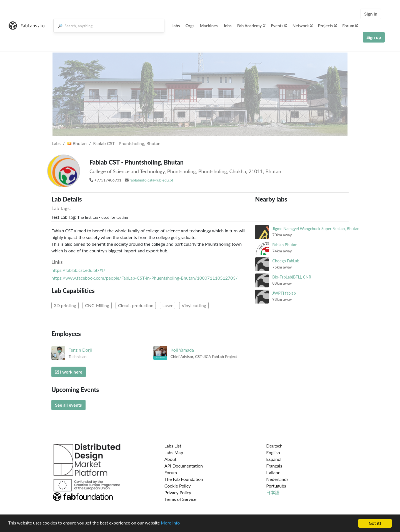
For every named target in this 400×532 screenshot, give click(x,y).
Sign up (374, 37)
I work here (69, 372)
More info (171, 529)
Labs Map (174, 452)
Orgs (190, 26)
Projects (327, 26)
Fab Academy (251, 26)
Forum (350, 26)
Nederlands (277, 479)
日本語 (273, 492)
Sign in (371, 14)
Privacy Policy (178, 492)
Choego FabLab (286, 261)
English (273, 452)
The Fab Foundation (184, 479)
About (171, 459)
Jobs (227, 26)
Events (279, 26)
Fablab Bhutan (285, 245)
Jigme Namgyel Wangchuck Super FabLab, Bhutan (316, 229)
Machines (209, 26)
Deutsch (274, 446)
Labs (176, 26)
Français (274, 466)
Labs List (173, 446)
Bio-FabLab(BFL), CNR (292, 277)
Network (302, 26)
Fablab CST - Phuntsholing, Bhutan (127, 143)
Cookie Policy (178, 486)
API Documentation (184, 466)
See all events (68, 405)
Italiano (273, 472)
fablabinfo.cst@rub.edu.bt (151, 180)
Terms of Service (180, 499)
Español (274, 459)
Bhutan (77, 143)
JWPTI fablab (284, 293)
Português (276, 486)
